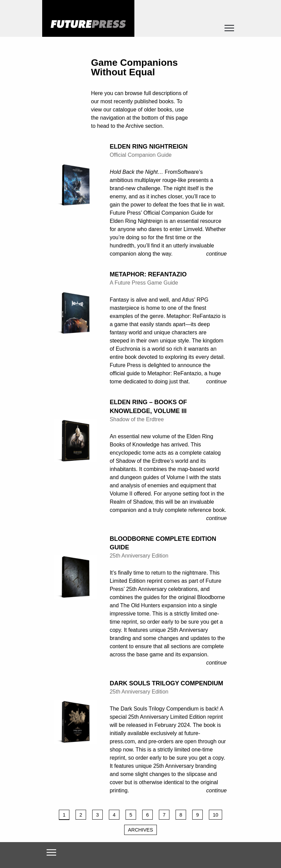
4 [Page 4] (114, 815)
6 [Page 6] (147, 815)
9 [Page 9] (197, 815)
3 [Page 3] (97, 815)
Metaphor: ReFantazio (148, 274)
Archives (140, 830)
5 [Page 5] (131, 815)
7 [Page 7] (164, 815)
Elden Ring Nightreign (148, 147)
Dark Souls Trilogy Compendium (166, 683)
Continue (217, 254)
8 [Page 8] (181, 815)
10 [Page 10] (215, 815)
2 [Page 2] (81, 815)
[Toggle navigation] (230, 30)
